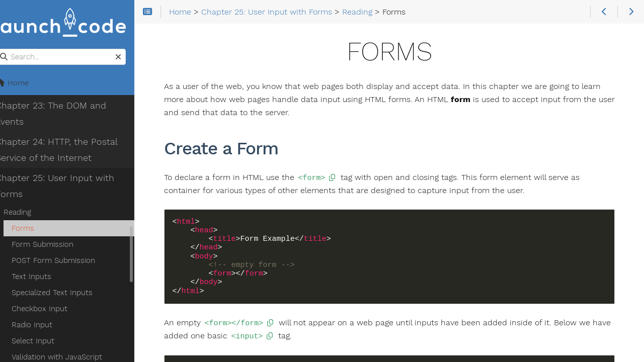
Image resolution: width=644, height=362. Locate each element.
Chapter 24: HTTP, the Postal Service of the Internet (69, 150)
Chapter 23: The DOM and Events (63, 114)
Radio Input (45, 325)
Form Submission (55, 245)
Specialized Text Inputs (65, 293)
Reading (30, 213)
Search (9, 50)
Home (25, 83)
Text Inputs (44, 277)
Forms (35, 229)
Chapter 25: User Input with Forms (67, 187)
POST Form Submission (66, 261)
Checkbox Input (52, 309)
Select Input (46, 341)
